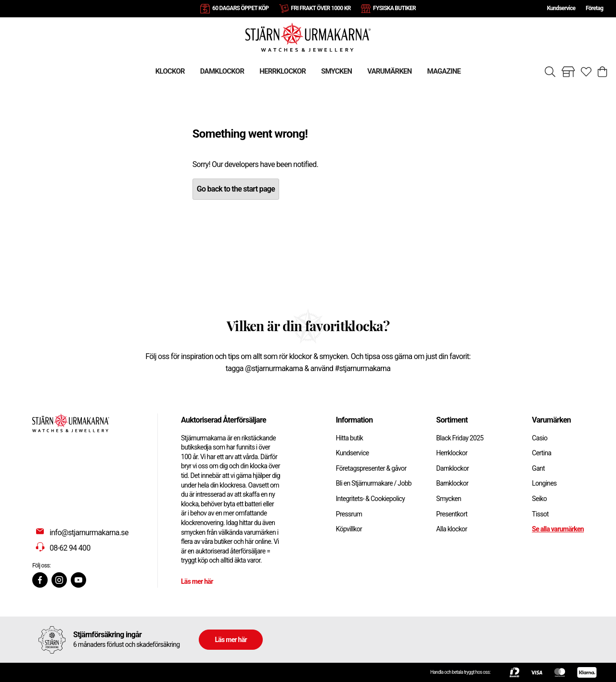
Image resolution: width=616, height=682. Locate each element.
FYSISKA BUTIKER (394, 8)
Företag (594, 8)
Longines (544, 483)
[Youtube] (78, 580)
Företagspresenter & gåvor (371, 468)
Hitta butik (350, 438)
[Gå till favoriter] (586, 72)
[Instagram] (59, 580)
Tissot (540, 514)
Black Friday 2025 (460, 438)
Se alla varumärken (558, 529)
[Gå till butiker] (568, 72)
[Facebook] (40, 580)
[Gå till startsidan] (308, 37)
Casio (539, 438)
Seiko (539, 499)
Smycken (449, 499)
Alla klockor (451, 529)
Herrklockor (452, 453)
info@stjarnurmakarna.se (89, 533)
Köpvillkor (349, 529)
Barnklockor (452, 483)
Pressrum (349, 514)
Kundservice (561, 8)
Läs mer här (197, 581)
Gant (538, 468)
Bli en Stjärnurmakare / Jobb (374, 483)
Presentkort (452, 514)
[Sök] (550, 72)
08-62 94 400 (70, 548)
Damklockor (452, 468)
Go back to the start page (236, 189)
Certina (541, 453)
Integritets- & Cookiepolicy (370, 499)
